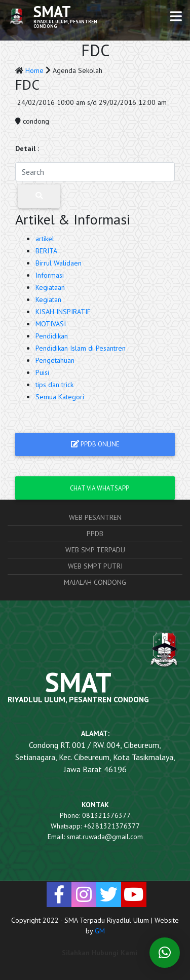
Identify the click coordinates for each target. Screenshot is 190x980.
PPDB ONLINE (95, 444)
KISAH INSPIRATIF (63, 312)
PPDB (95, 534)
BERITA (46, 251)
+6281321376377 (112, 826)
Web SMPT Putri (95, 566)
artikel (45, 239)
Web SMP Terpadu (95, 550)
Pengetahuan (55, 360)
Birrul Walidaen (59, 263)
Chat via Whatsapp (95, 488)
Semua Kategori (60, 397)
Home (35, 70)
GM (100, 931)
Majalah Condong (95, 582)
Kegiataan (50, 287)
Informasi (50, 275)
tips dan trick (54, 385)
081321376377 (106, 815)
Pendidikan (52, 336)
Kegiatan (48, 299)
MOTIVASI (51, 324)
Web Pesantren (95, 517)
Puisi (42, 372)
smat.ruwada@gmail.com (105, 837)
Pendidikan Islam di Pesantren (81, 348)
